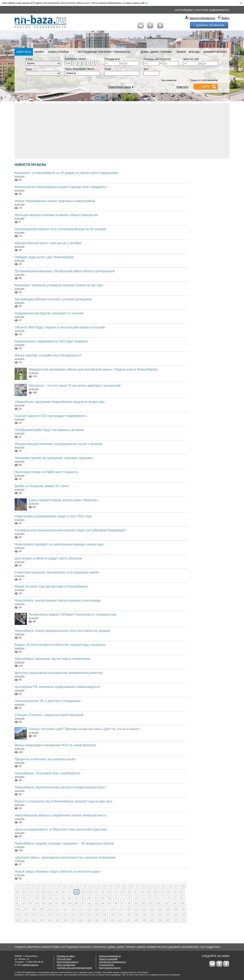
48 (142, 892)
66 (90, 898)
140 (113, 915)
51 (162, 892)
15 (98, 886)
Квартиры (24, 52)
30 (24, 892)
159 (89, 920)
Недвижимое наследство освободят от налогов (49, 313)
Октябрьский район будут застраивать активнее (49, 430)
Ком (68, 63)
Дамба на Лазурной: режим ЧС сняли (42, 486)
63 (70, 898)
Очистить (182, 87)
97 (122, 903)
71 (122, 898)
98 (129, 903)
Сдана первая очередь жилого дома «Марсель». (64, 500)
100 (143, 903)
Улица (108, 69)
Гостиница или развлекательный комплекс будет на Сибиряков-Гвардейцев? (70, 530)
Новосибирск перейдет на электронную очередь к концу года (59, 544)
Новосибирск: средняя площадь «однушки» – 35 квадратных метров (64, 843)
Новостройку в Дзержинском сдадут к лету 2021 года (53, 516)
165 (136, 920)
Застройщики (184, 10)
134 (65, 915)
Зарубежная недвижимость (113, 962)
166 (144, 920)
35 (57, 892)
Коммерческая (215, 52)
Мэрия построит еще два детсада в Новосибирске (51, 586)
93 (96, 903)
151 (26, 920)
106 (18, 909)
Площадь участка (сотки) (157, 59)
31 (30, 892)
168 (160, 920)
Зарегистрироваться (202, 18)
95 (109, 903)
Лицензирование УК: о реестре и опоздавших (48, 701)
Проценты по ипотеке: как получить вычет (45, 759)
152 (34, 920)
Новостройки (58, 52)
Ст (75, 63)
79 (175, 898)
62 (63, 898)
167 (152, 920)
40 (90, 892)
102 (159, 903)
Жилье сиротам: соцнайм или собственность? (48, 355)
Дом (146, 69)
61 (57, 898)
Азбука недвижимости (110, 956)
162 (113, 920)
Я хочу (29, 59)
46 (129, 892)
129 (26, 915)
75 (149, 898)
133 (57, 915)
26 (170, 886)
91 (83, 903)
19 (124, 886)
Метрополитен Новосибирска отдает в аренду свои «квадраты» (61, 187)
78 (169, 898)
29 (17, 892)
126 (176, 909)
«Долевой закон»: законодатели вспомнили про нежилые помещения (65, 857)
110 (50, 909)
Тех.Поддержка (210, 947)
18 (117, 886)
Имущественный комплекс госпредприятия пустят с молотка (59, 444)
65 (83, 898)
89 (70, 903)
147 (168, 915)
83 (30, 903)
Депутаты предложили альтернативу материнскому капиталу (59, 673)
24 (157, 886)
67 (96, 898)
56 (24, 898)
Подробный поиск (119, 87)
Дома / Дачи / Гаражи (156, 52)
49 (149, 892)
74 (142, 898)
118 (113, 909)
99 (136, 903)
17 (111, 886)
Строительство (106, 965)
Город (28, 69)
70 (116, 898)
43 (109, 892)
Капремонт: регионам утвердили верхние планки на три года (59, 285)
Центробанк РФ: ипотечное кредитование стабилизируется (57, 687)
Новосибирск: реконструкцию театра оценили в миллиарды (58, 600)
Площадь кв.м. (112, 59)
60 (50, 898)
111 (57, 909)
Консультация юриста (68, 962)
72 (129, 898)
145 (152, 915)
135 (73, 915)
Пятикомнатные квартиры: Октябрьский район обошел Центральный (65, 271)
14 (91, 886)
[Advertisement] (122, 131)
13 (84, 886)
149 (183, 915)
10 (65, 886)
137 (89, 915)
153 (42, 920)
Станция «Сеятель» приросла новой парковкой (49, 715)
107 (26, 909)
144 (144, 915)
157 (73, 920)
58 (37, 898)
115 (89, 909)
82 (24, 903)
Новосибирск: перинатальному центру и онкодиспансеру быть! (60, 787)
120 (128, 909)
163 (120, 920)
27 (177, 886)
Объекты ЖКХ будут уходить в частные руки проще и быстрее (60, 327)
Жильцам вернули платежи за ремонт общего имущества (56, 215)
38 (76, 892)
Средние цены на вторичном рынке (74, 968)
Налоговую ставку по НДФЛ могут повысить (46, 472)
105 (182, 903)
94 (103, 903)
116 (97, 909)
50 (155, 892)
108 (34, 909)
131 (42, 915)
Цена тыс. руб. (191, 59)
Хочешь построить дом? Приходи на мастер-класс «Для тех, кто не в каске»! (84, 729)
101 (151, 903)
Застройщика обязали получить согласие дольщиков (53, 299)
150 (18, 920)
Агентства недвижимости (212, 10)
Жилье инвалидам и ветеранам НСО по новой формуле (55, 745)
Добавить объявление (183, 947)
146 (160, 915)
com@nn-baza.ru (30, 965)
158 (81, 920)
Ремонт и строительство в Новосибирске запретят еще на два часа (64, 801)
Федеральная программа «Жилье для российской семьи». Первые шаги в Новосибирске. (94, 369)
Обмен (39, 52)
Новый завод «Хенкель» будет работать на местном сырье (57, 871)
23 (150, 886)
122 (144, 909)
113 (73, 909)
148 (176, 915)
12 (78, 886)
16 (104, 886)
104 (175, 903)
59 (44, 898)
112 (65, 909)
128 (18, 915)
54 (182, 892)
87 (57, 903)
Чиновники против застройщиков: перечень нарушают (54, 458)
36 (63, 892)
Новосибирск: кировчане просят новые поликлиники (52, 659)
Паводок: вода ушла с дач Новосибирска (44, 257)
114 (81, 909)
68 (103, 898)
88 (63, 903)
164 (128, 920)
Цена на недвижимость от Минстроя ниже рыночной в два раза (61, 829)
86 (50, 903)
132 (50, 915)
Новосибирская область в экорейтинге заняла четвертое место (61, 815)
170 (176, 920)
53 (175, 892)
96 (116, 903)
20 (130, 886)
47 (136, 892)
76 (155, 898)
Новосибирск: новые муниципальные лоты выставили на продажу (63, 631)
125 (168, 909)
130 (34, 915)
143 (136, 915)
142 (128, 915)
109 (42, 909)
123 (152, 909)
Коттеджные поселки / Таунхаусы (104, 52)
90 (76, 903)
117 (105, 909)
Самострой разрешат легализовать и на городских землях (57, 572)
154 (50, 920)
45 (122, 892)
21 (137, 886)
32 (37, 892)
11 (71, 886)
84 (37, 903)
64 (76, 898)
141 (120, 915)
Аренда (194, 52)
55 (17, 898)
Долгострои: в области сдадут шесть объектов (48, 558)
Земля (181, 52)
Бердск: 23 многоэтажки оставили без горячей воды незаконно (60, 645)
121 (136, 909)
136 (81, 915)
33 (44, 892)
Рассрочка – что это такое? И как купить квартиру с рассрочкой (75, 386)
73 (136, 898)
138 (97, 915)
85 (44, 903)
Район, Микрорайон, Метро (80, 69)
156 (65, 920)
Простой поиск (64, 959)
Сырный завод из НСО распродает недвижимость (51, 416)
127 (183, 909)
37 (70, 892)
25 (163, 886)
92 (90, 903)
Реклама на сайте (66, 956)
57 (30, 898)
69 (109, 898)
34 (50, 892)
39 (83, 892)
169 (168, 920)
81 (17, 903)
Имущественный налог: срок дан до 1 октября (48, 243)
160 (97, 920)
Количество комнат (75, 59)
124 (160, 909)
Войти (226, 18)
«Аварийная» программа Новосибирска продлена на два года (60, 402)
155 (57, 920)
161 (105, 920)
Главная (20, 947)
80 (182, 898)
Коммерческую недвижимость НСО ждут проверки (51, 341)
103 (167, 903)
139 (105, 915)
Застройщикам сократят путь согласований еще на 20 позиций (60, 229)
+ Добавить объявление (209, 25)
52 (169, 892)
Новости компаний (108, 959)
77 (162, 898)
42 (103, 892)
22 (144, 886)
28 (183, 886)
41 (96, 892)
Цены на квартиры (66, 965)
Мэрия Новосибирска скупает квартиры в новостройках (55, 201)
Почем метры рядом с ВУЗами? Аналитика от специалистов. (73, 614)
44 (116, 892)
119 (120, 909)
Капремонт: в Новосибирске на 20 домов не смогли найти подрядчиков (66, 173)
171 (183, 920)
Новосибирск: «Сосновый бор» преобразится (48, 773)
